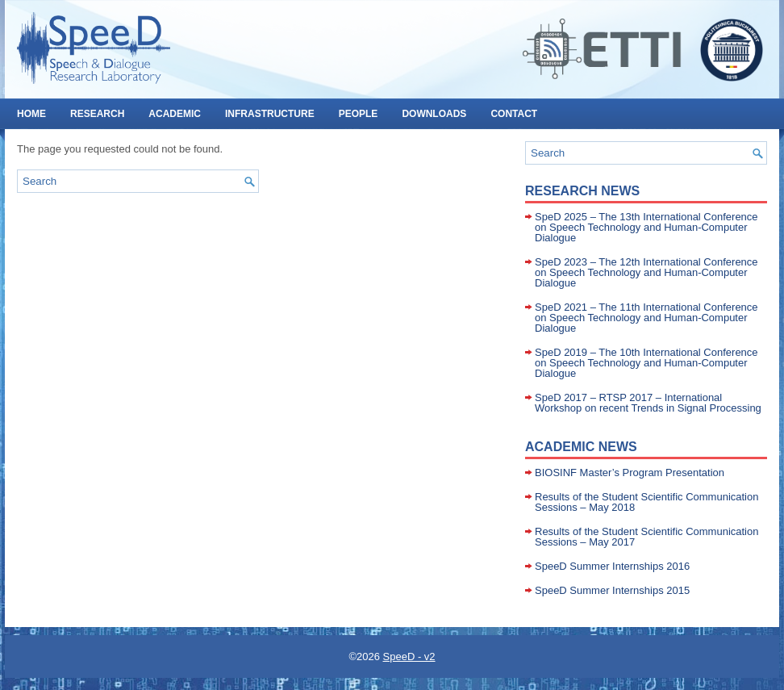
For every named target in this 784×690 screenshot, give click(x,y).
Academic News (581, 447)
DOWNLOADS (434, 114)
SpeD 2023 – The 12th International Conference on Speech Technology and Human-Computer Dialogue (646, 272)
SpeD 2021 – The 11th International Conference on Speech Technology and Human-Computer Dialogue (646, 318)
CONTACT (514, 114)
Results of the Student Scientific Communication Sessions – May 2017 (646, 537)
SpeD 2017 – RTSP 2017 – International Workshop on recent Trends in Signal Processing (648, 403)
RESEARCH (97, 114)
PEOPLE (359, 114)
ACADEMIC (175, 114)
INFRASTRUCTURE (270, 114)
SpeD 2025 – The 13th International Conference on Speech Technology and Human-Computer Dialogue (646, 227)
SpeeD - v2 (409, 657)
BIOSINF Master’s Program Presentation (630, 473)
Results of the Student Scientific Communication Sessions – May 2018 (646, 502)
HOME (31, 114)
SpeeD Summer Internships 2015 (612, 590)
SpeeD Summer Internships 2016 (612, 566)
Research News (582, 191)
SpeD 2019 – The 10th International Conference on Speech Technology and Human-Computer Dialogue (646, 363)
